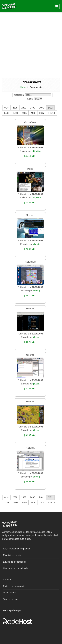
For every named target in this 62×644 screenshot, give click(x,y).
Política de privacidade (14, 586)
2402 (50, 108)
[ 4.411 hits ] (30, 156)
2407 (42, 113)
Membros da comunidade (15, 568)
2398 (15, 108)
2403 (7, 113)
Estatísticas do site (12, 555)
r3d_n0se (36, 151)
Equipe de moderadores (15, 562)
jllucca (36, 337)
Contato (7, 580)
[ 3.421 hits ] (30, 203)
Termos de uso (10, 599)
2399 (24, 108)
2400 (33, 108)
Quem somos (10, 593)
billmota (36, 244)
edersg (36, 291)
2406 (33, 113)
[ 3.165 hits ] (30, 389)
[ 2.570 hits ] (30, 296)
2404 (15, 113)
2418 (51, 113)
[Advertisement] (31, 45)
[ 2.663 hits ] (30, 249)
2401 (41, 108)
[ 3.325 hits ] (30, 342)
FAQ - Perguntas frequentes (17, 549)
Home (23, 87)
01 (6, 108)
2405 (24, 113)
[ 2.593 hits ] (30, 482)
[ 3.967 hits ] (30, 435)
